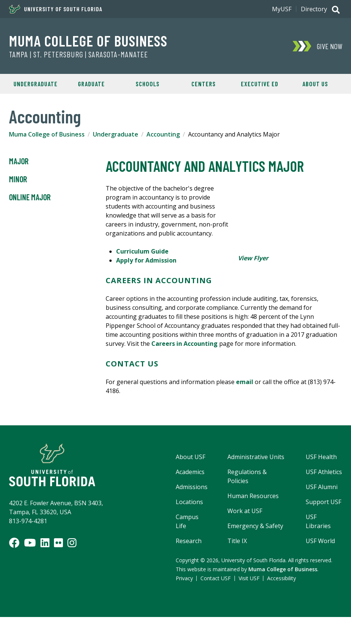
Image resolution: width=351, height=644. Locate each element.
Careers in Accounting (184, 344)
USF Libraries (318, 521)
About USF (190, 457)
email (245, 382)
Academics (190, 472)
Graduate (91, 84)
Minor (18, 179)
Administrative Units (256, 457)
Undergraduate (36, 84)
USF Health (321, 457)
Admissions (192, 487)
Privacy (184, 578)
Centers (204, 84)
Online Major (30, 197)
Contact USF (216, 578)
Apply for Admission (146, 260)
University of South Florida (56, 9)
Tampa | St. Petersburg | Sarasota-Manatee (78, 54)
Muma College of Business (88, 41)
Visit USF (249, 578)
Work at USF (245, 511)
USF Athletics (324, 472)
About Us (315, 84)
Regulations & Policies (247, 476)
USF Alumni (322, 487)
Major (19, 161)
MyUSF (282, 9)
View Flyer (253, 258)
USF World (320, 541)
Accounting (163, 134)
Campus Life (187, 521)
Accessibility (282, 578)
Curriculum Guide (142, 251)
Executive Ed (260, 84)
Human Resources (253, 496)
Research (189, 541)
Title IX (237, 541)
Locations (189, 502)
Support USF (323, 502)
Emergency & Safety (255, 526)
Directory (314, 9)
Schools (148, 84)
